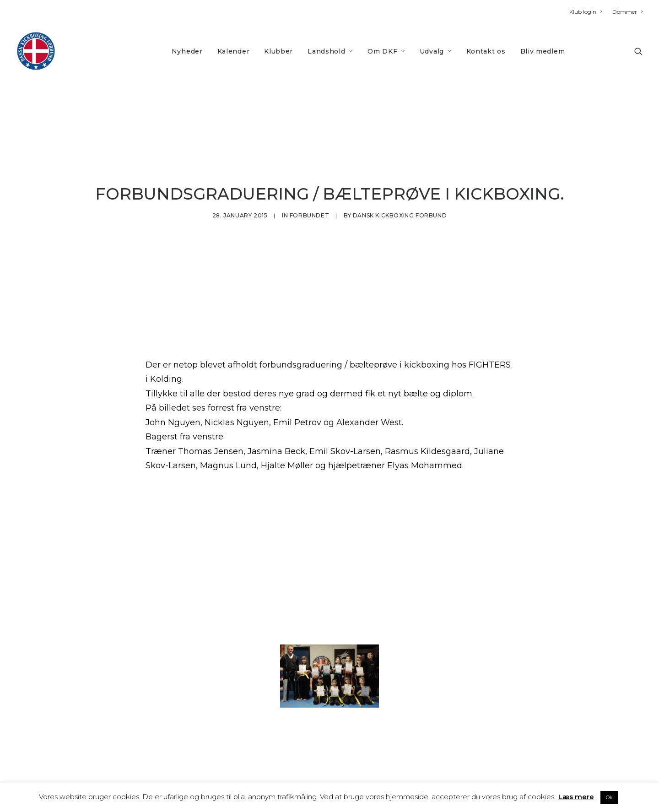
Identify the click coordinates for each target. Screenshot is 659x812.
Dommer (627, 12)
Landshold (330, 51)
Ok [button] (609, 797)
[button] (638, 51)
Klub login (586, 12)
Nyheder (187, 51)
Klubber (278, 51)
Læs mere (576, 797)
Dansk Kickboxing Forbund (400, 195)
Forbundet (309, 195)
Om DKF (386, 51)
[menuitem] (588, 12)
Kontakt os (486, 51)
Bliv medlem (543, 51)
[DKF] (36, 51)
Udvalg (436, 51)
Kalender (234, 51)
